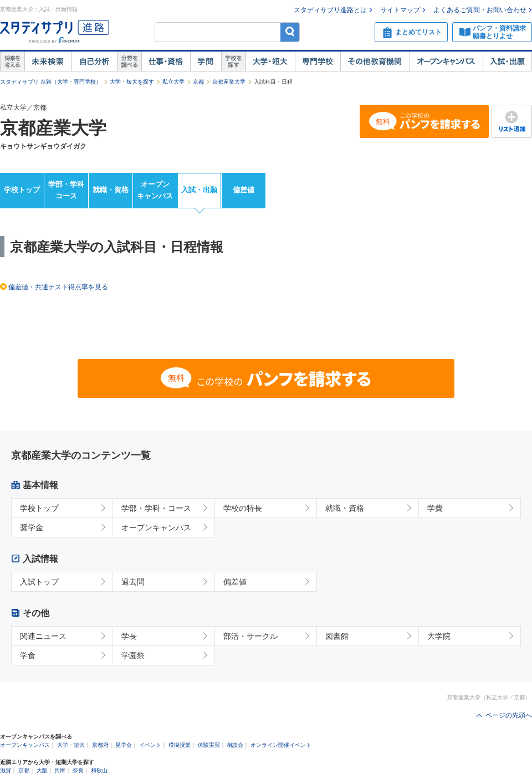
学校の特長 (243, 508)
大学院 (439, 636)
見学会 (124, 745)
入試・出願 (507, 62)
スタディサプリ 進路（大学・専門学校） (51, 82)
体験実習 (209, 745)
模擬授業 (180, 745)
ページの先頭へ (509, 715)
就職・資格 (111, 190)
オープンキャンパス (446, 62)
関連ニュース (43, 636)
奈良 (78, 770)
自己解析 (94, 62)
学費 (435, 508)
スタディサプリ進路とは (330, 10)
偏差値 (244, 190)
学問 (206, 62)
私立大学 (173, 82)
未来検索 (48, 62)
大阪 (42, 770)
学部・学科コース (66, 190)
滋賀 (6, 770)
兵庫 (60, 770)
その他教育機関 (375, 62)
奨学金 (32, 527)
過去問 (133, 582)
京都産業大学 (229, 82)
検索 (290, 32)
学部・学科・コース (156, 508)
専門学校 (318, 62)
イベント (150, 745)
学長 (129, 636)
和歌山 (99, 770)
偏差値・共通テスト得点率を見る (58, 287)
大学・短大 (270, 62)
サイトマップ (400, 10)
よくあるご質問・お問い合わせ (480, 10)
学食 (28, 655)
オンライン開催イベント (281, 745)
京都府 (100, 745)
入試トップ (39, 582)
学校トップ (22, 190)
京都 (198, 82)
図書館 (337, 636)
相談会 (235, 745)
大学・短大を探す (132, 82)
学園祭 (133, 655)
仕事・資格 (166, 62)
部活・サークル (250, 636)
